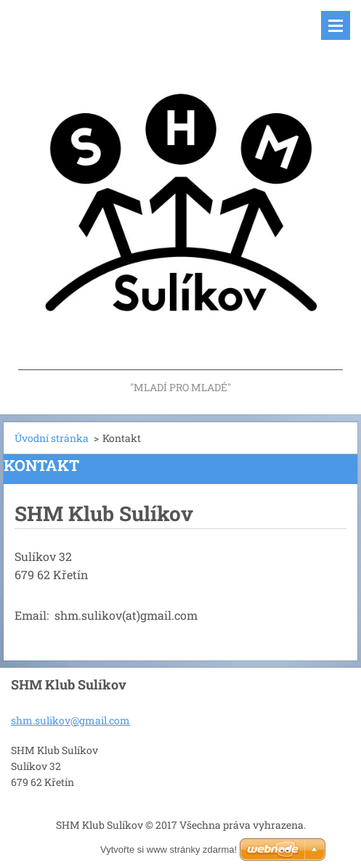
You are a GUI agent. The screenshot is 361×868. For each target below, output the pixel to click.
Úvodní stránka (52, 438)
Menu (336, 25)
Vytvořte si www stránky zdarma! (169, 849)
